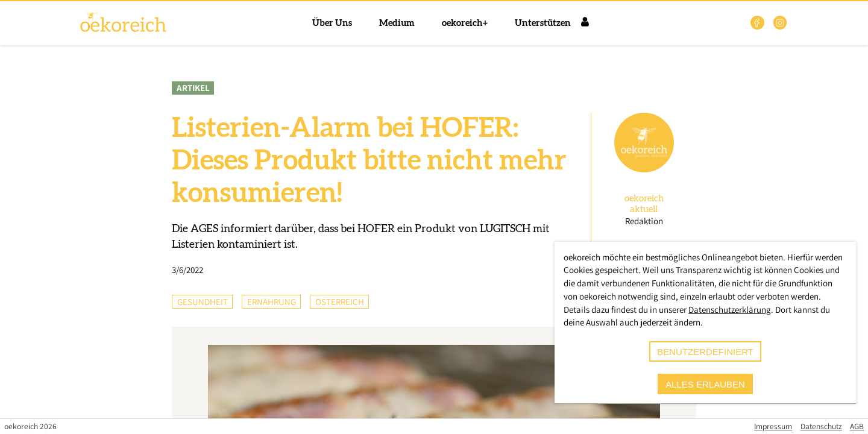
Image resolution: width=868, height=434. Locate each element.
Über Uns (332, 23)
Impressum (773, 426)
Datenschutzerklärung (730, 310)
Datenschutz (821, 426)
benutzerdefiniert (705, 352)
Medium (397, 23)
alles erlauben (705, 384)
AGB (857, 426)
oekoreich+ (465, 23)
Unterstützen (543, 23)
